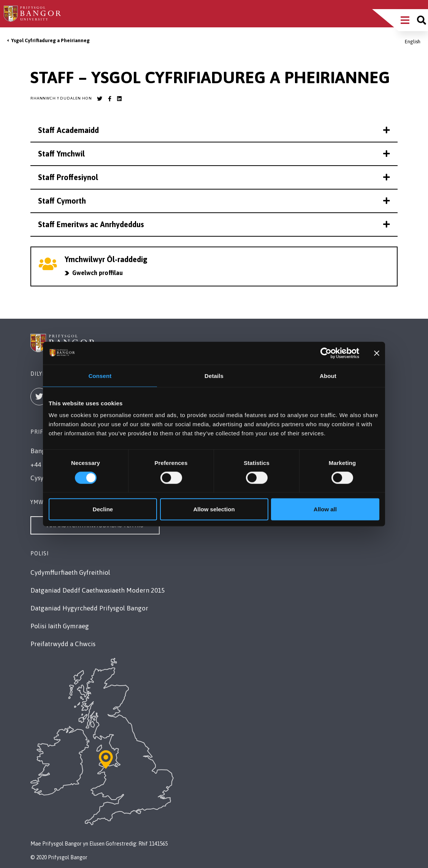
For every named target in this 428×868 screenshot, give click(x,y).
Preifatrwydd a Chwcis (63, 644)
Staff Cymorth (214, 201)
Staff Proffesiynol (214, 177)
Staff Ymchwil (214, 154)
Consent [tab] (100, 376)
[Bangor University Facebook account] (109, 99)
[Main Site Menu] (405, 20)
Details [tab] (214, 376)
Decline (103, 509)
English (413, 42)
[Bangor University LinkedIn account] (119, 99)
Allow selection (214, 509)
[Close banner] (377, 353)
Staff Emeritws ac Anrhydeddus (214, 224)
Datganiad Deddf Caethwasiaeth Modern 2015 (97, 590)
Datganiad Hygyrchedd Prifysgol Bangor (89, 608)
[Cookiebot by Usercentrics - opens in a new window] (326, 353)
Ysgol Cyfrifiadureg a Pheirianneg (50, 40)
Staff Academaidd (214, 130)
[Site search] (422, 20)
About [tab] (328, 376)
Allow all (325, 509)
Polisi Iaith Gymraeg (60, 626)
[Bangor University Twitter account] (100, 99)
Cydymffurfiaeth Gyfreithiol (70, 572)
